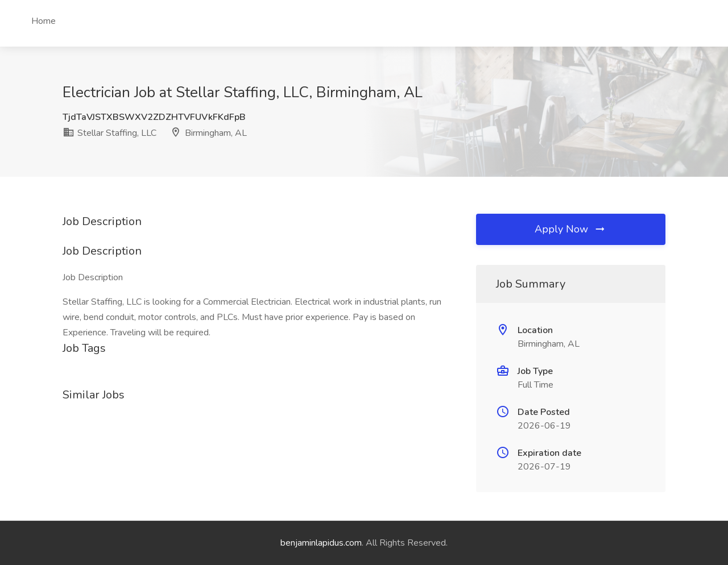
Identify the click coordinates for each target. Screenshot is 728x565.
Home (44, 21)
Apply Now (570, 229)
